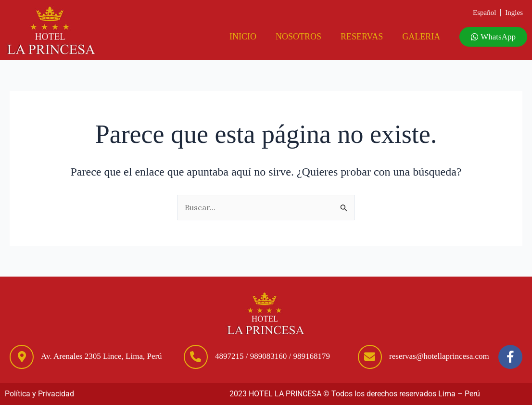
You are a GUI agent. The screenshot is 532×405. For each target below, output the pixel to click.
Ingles (514, 13)
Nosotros (298, 37)
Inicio (243, 37)
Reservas (362, 37)
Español (484, 13)
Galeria (421, 37)
